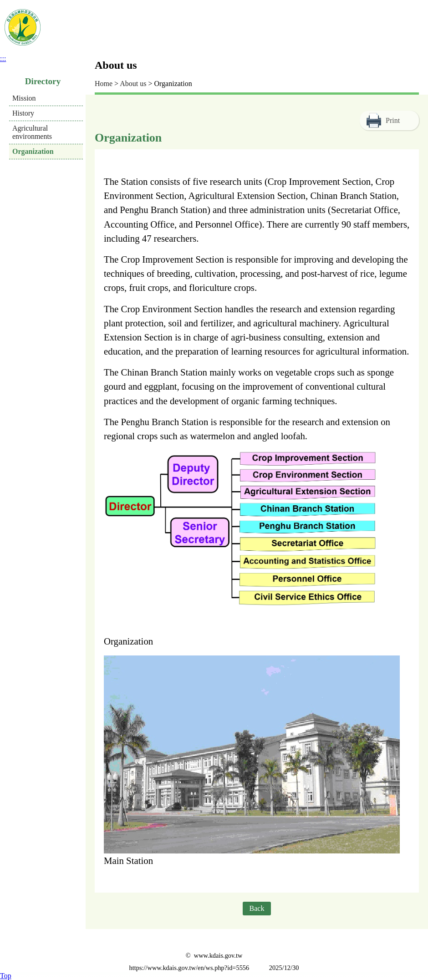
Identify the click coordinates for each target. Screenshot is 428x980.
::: (3, 58)
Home (104, 84)
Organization (33, 151)
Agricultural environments (32, 132)
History (23, 113)
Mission (24, 98)
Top (6, 976)
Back (257, 908)
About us (133, 84)
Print (393, 120)
